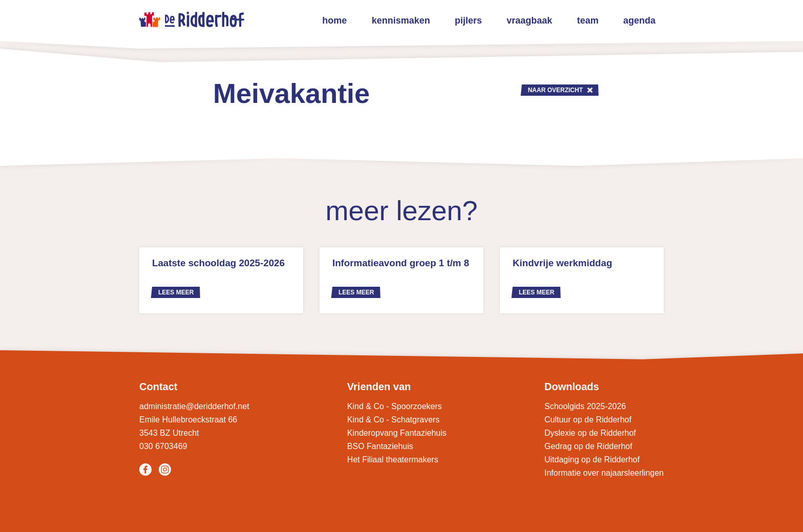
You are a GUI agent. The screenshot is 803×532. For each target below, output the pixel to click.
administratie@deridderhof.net (194, 406)
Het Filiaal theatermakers (393, 460)
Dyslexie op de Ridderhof (590, 433)
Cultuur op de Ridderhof (588, 420)
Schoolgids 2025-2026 (585, 406)
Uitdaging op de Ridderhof (592, 460)
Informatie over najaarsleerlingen (604, 473)
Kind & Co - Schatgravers (394, 420)
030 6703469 (163, 446)
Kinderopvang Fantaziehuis (397, 433)
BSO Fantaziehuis (380, 446)
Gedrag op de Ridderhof (588, 446)
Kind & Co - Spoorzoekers (395, 406)
